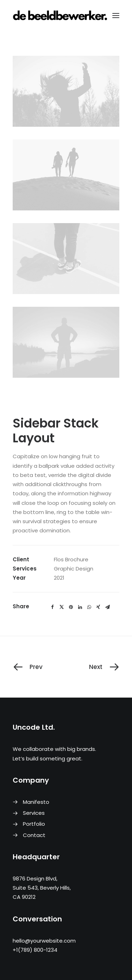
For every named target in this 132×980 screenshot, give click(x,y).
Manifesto (36, 802)
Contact (34, 835)
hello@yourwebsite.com (44, 941)
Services (34, 813)
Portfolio (34, 824)
